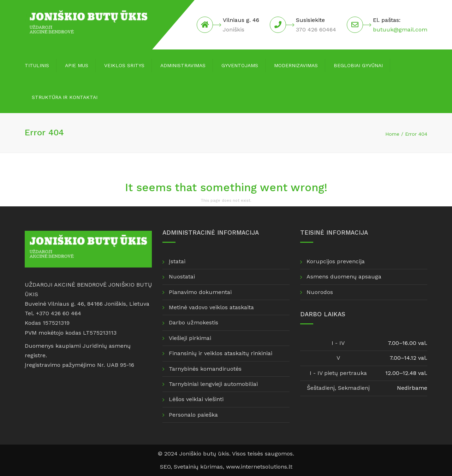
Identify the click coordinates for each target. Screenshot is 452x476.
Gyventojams (240, 65)
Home (392, 134)
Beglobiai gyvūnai (358, 65)
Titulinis (37, 65)
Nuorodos (320, 292)
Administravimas (183, 65)
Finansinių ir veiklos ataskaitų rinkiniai (221, 353)
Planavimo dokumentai (200, 292)
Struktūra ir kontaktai (65, 97)
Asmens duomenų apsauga (344, 277)
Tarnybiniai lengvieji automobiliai (213, 384)
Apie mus (77, 65)
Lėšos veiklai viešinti (196, 399)
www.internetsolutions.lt (259, 467)
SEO (165, 467)
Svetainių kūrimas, (200, 467)
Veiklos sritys (124, 65)
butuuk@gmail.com (400, 30)
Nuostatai (182, 277)
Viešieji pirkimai (190, 338)
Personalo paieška (193, 415)
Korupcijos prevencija (336, 261)
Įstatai (177, 261)
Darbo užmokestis (194, 322)
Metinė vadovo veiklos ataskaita (211, 307)
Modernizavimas (296, 65)
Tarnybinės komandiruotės (205, 369)
